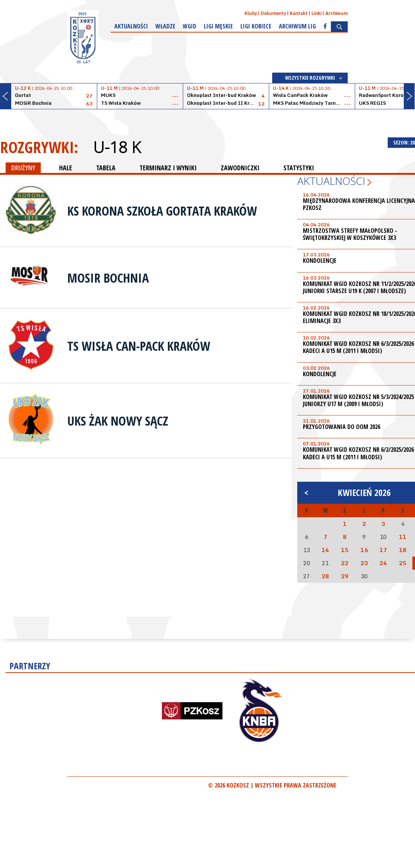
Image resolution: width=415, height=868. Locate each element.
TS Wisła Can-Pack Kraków (139, 346)
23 (364, 563)
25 (403, 563)
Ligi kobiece (256, 26)
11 (403, 537)
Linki (316, 13)
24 (383, 563)
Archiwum (336, 13)
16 (364, 550)
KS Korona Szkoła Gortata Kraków (162, 211)
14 (325, 550)
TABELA (106, 168)
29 (345, 576)
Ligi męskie (218, 26)
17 (383, 550)
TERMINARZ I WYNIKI (168, 168)
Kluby (251, 13)
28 (325, 576)
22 (345, 563)
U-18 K (117, 147)
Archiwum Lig (297, 26)
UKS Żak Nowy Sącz (118, 421)
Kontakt (299, 13)
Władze (165, 26)
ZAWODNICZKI (240, 168)
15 (345, 550)
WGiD (190, 26)
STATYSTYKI (299, 168)
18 (403, 550)
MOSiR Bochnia (108, 278)
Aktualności (131, 26)
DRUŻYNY (23, 168)
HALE (66, 168)
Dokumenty (273, 13)
